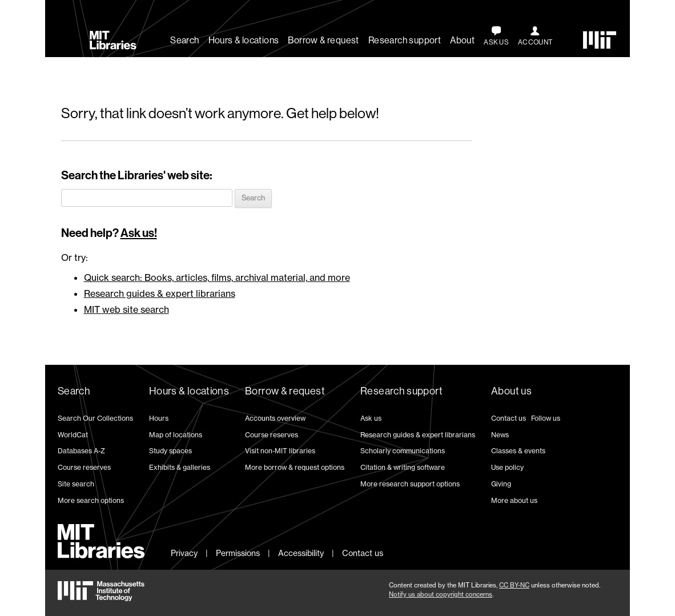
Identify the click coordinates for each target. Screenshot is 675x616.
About (462, 40)
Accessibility (301, 553)
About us (511, 391)
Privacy (184, 553)
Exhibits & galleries (180, 467)
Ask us (371, 418)
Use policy (507, 467)
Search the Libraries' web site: (137, 175)
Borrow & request (323, 40)
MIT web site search (126, 309)
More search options (91, 500)
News (500, 435)
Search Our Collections (95, 418)
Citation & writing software (403, 467)
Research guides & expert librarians (160, 293)
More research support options (410, 484)
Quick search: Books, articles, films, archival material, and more (217, 277)
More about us (514, 500)
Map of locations (176, 435)
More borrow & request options (295, 467)
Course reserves (84, 467)
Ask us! (139, 233)
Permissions (238, 553)
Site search (76, 484)
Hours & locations (244, 40)
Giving (501, 484)
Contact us (509, 418)
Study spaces (170, 451)
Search (184, 40)
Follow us (546, 418)
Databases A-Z (81, 451)
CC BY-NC (514, 585)
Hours (159, 418)
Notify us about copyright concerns (441, 594)
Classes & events (518, 451)
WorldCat (73, 435)
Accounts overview (275, 418)
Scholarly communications (403, 451)
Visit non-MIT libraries (280, 451)
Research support (405, 40)
